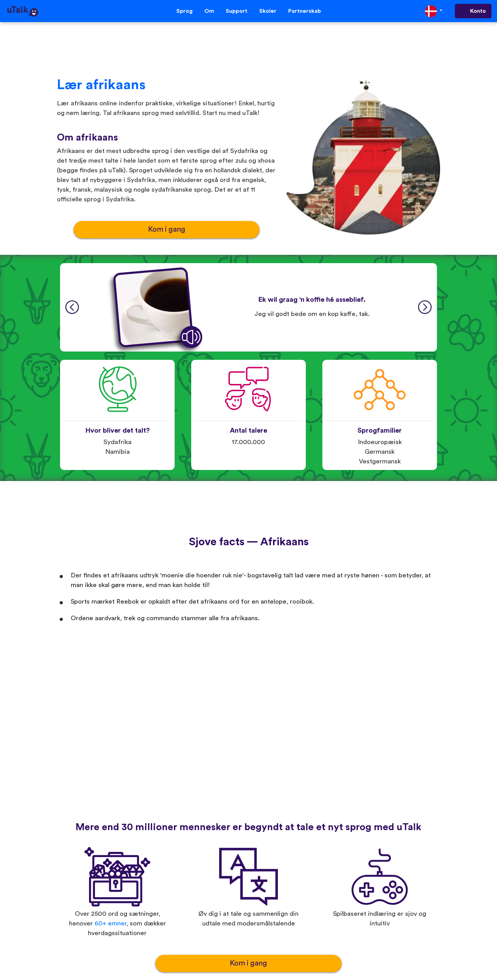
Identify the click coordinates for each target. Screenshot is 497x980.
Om (209, 11)
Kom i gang (167, 229)
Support (237, 11)
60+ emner (110, 924)
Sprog (184, 11)
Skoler (268, 11)
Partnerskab (305, 11)
